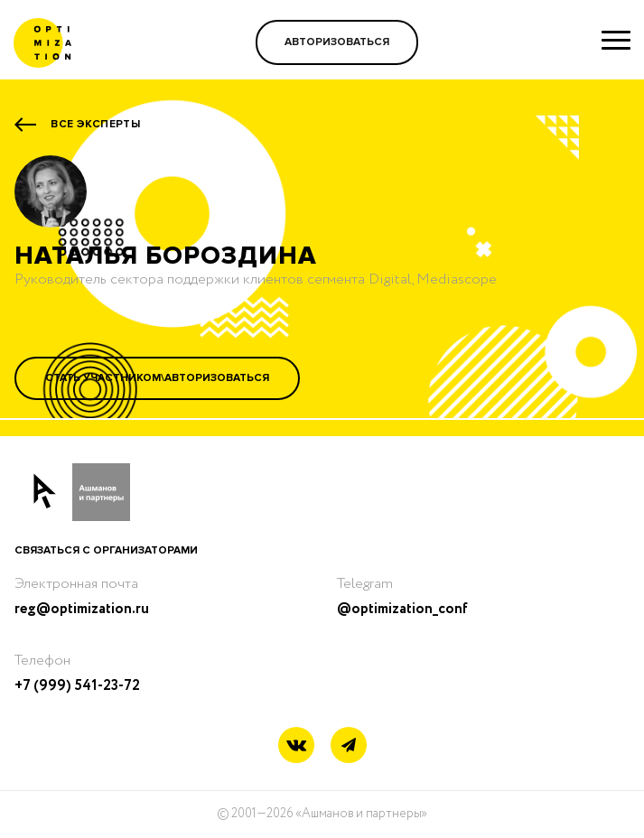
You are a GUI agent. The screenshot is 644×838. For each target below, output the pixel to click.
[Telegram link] (349, 746)
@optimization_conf (402, 609)
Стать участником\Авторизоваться (157, 378)
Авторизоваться (337, 42)
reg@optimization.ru (82, 609)
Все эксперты (95, 124)
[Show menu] (616, 40)
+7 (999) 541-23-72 (77, 686)
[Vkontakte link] (296, 747)
